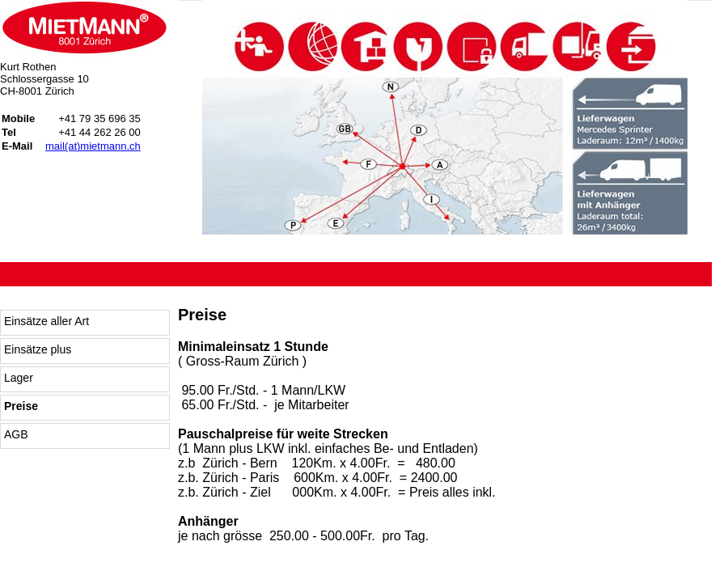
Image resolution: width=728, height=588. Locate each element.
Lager (19, 378)
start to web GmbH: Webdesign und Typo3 (643, 552)
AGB (16, 434)
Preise (21, 406)
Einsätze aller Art (47, 321)
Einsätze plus (38, 349)
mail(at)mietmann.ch (93, 146)
